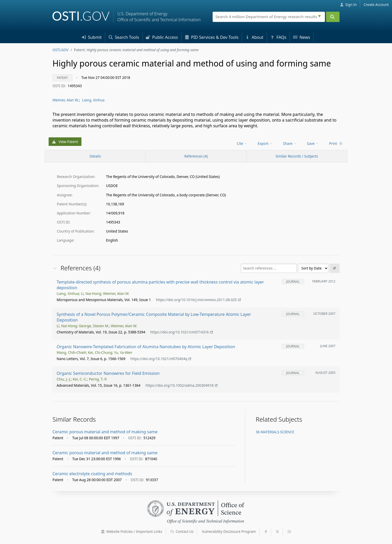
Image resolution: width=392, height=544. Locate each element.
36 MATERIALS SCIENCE (275, 432)
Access (162, 37)
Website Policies (132, 531)
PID (212, 37)
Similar (297, 156)
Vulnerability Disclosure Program (229, 531)
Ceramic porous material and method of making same (105, 432)
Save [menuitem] (313, 143)
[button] (103, 532)
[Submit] (333, 17)
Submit (92, 37)
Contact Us (182, 531)
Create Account (376, 5)
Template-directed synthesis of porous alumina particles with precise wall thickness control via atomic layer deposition (160, 285)
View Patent (65, 142)
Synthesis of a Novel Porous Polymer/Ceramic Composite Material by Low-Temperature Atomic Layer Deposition (154, 317)
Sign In (348, 5)
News (302, 37)
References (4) (196, 156)
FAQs (278, 37)
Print (336, 143)
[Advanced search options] (320, 16)
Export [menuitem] (265, 143)
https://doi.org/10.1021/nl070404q (161, 359)
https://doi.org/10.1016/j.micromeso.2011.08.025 (198, 300)
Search (124, 37)
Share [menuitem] (290, 143)
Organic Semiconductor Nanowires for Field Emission (108, 373)
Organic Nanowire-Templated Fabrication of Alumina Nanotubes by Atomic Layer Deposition (146, 347)
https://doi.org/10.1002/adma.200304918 (182, 385)
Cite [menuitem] (242, 143)
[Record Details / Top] (95, 156)
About (254, 37)
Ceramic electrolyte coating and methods (92, 474)
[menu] (243, 143)
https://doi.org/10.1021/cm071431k (181, 332)
